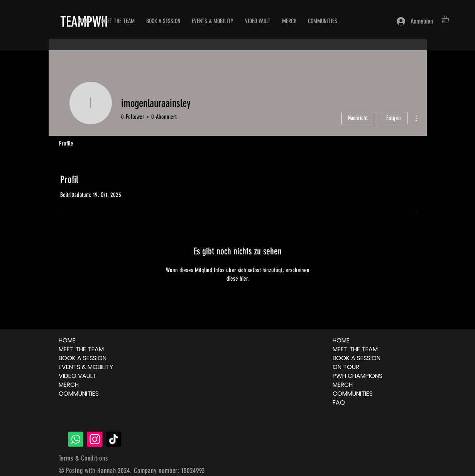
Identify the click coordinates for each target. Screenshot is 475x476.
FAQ (339, 402)
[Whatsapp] (76, 439)
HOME (67, 340)
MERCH (69, 385)
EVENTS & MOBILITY (86, 367)
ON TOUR (346, 367)
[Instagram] (95, 439)
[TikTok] (114, 439)
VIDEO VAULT (78, 376)
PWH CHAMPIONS (358, 376)
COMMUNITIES (79, 394)
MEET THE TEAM (81, 349)
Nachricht (358, 118)
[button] (450, 19)
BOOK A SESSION (83, 358)
